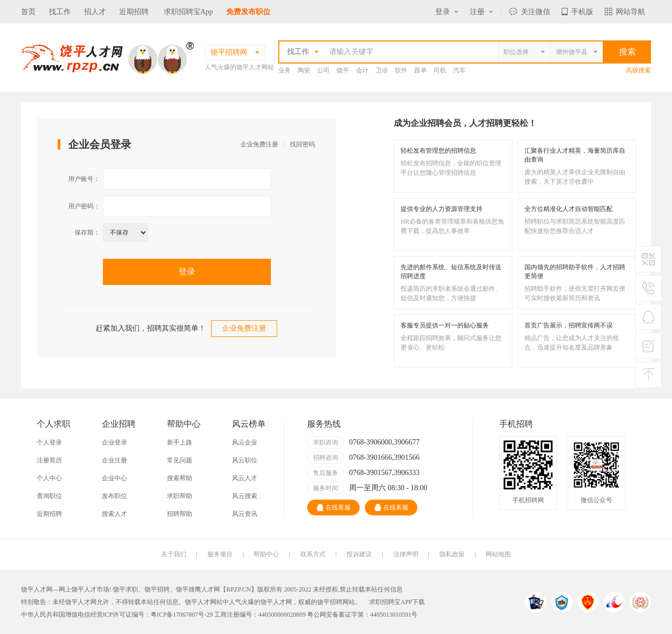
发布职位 (114, 496)
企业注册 (114, 460)
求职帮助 (180, 496)
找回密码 (302, 144)
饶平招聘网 (333, 602)
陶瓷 (304, 70)
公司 (323, 70)
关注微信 (530, 12)
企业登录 (114, 442)
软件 (401, 70)
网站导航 (625, 12)
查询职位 (49, 496)
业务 (285, 70)
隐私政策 (452, 554)
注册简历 (49, 460)
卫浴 (382, 70)
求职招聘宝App (188, 12)
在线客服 (334, 508)
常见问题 (180, 460)
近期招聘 (134, 12)
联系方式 (313, 554)
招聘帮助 (180, 514)
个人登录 (49, 442)
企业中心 (114, 478)
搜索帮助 (180, 478)
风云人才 (245, 478)
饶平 (343, 70)
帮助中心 (266, 554)
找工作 (60, 12)
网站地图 (498, 554)
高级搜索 (638, 70)
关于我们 (174, 554)
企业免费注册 (259, 144)
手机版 (577, 12)
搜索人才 (114, 514)
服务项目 (220, 554)
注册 (481, 12)
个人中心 (49, 478)
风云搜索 (245, 496)
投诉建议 (359, 554)
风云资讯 (245, 514)
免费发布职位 (248, 12)
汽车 (459, 70)
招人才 (95, 12)
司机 (440, 70)
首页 (28, 12)
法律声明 (406, 554)
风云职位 (245, 460)
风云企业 (245, 442)
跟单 (421, 70)
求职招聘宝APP (391, 602)
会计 (362, 70)
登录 (447, 12)
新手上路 (180, 442)
